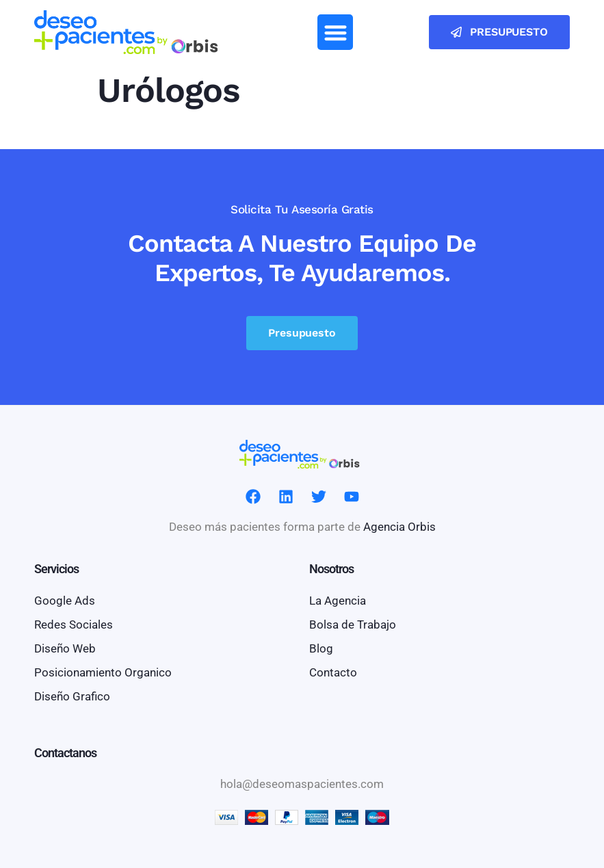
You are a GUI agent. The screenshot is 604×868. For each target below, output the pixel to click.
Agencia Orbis (399, 527)
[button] (336, 32)
